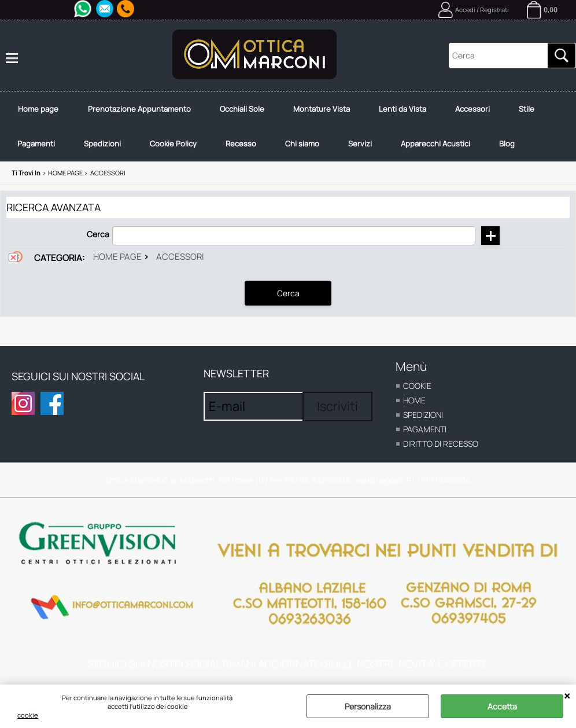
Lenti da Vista (403, 109)
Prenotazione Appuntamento (139, 109)
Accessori (472, 109)
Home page (38, 109)
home (414, 400)
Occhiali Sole (242, 109)
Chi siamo (302, 144)
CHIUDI (567, 696)
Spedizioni (102, 144)
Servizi (360, 144)
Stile (527, 109)
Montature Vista (322, 109)
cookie (28, 715)
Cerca (98, 234)
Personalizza (368, 706)
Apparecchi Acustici (435, 144)
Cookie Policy (173, 144)
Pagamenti (36, 144)
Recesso (241, 144)
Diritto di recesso (441, 444)
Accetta (502, 706)
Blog (507, 144)
